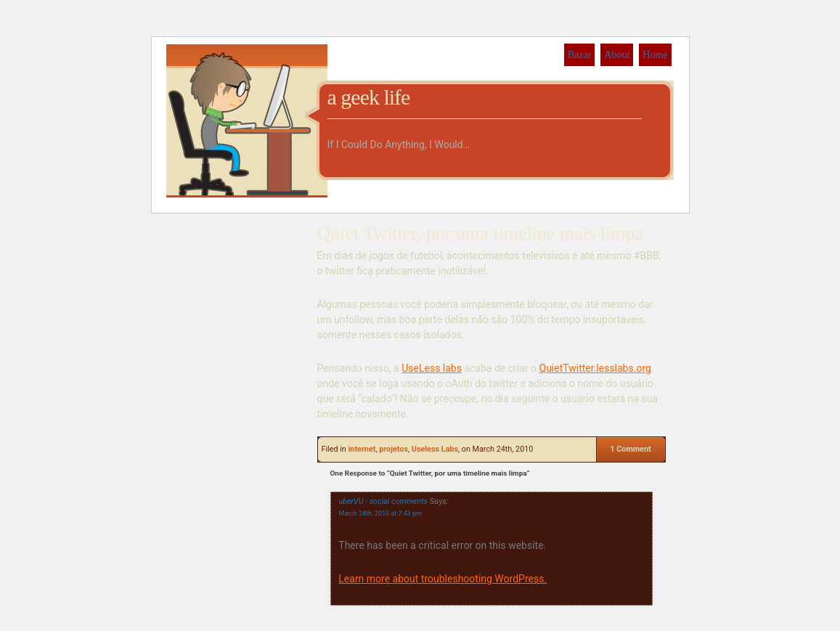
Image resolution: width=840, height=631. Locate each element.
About (617, 55)
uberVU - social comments (383, 501)
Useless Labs (435, 449)
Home (655, 55)
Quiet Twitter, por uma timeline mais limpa (480, 233)
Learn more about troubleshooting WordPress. (443, 579)
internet (362, 449)
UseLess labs (432, 368)
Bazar (580, 55)
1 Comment (630, 449)
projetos (394, 449)
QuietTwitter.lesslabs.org (595, 368)
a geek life (369, 97)
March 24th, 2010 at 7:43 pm (380, 513)
